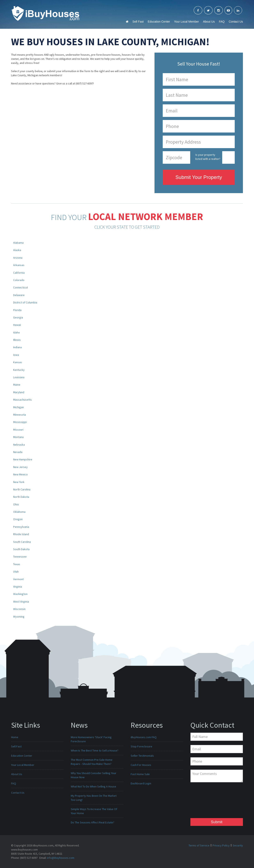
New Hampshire (23, 459)
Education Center (159, 22)
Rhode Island (21, 534)
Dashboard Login (141, 783)
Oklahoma (19, 512)
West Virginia (21, 602)
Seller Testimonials (142, 756)
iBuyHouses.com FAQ (144, 737)
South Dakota (21, 549)
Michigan (18, 407)
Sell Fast (138, 22)
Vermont (18, 579)
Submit (217, 822)
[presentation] (207, 801)
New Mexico (20, 474)
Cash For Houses (141, 765)
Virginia (18, 587)
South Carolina (22, 542)
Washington (20, 594)
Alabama (18, 243)
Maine (17, 385)
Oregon (18, 519)
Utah (16, 572)
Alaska (17, 250)
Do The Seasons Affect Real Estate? (93, 822)
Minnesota (19, 415)
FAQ (222, 22)
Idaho (17, 332)
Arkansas (19, 265)
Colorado (19, 280)
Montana (18, 437)
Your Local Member (186, 22)
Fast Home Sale (140, 774)
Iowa (16, 355)
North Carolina (22, 489)
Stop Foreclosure (141, 746)
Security (238, 845)
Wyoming (19, 617)
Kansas (18, 362)
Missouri (18, 430)
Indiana (17, 347)
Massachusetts (22, 400)
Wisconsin (19, 609)
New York (19, 482)
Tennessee (20, 557)
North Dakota (21, 497)
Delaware (19, 295)
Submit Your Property (199, 177)
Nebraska (19, 445)
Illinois (17, 340)
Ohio (16, 504)
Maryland (19, 392)
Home (15, 737)
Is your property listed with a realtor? (208, 157)
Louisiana (19, 377)
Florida (17, 310)
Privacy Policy (221, 845)
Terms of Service (199, 845)
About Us (209, 22)
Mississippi (20, 422)
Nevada (18, 452)
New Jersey (20, 467)
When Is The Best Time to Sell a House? (95, 750)
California (19, 273)
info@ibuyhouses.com (61, 858)
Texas (17, 564)
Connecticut (21, 287)
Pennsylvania (21, 527)
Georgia (18, 317)
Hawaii (17, 325)
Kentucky (19, 370)
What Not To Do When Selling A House (93, 786)
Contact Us (236, 22)
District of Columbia (25, 302)
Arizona (18, 258)
